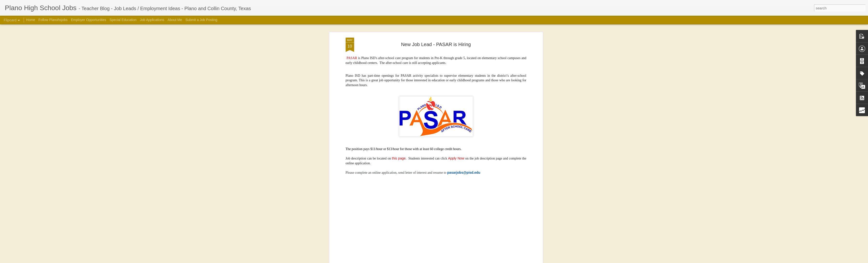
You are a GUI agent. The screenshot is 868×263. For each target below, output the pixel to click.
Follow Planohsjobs (53, 20)
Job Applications (152, 20)
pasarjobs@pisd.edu (464, 173)
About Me (175, 20)
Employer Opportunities (88, 20)
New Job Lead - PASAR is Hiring (436, 44)
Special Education (123, 20)
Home (30, 20)
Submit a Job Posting (201, 20)
